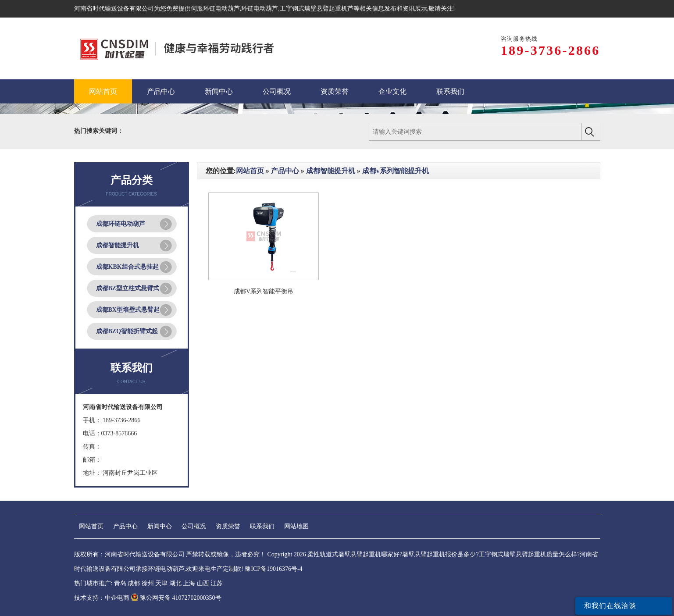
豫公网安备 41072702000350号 (176, 598)
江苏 (217, 583)
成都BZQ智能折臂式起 (127, 331)
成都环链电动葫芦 (121, 224)
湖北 (175, 583)
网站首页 (250, 171)
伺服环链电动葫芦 (215, 9)
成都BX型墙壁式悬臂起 (128, 310)
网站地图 (296, 526)
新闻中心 (160, 526)
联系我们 (262, 526)
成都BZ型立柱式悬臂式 (128, 288)
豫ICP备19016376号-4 (273, 569)
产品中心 (285, 171)
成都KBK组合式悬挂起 (127, 267)
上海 (189, 583)
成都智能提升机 (118, 245)
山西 (203, 583)
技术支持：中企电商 (102, 598)
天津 (161, 583)
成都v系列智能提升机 (396, 171)
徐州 (148, 583)
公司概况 (194, 526)
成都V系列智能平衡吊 (264, 291)
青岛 (120, 583)
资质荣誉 (228, 526)
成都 (134, 583)
